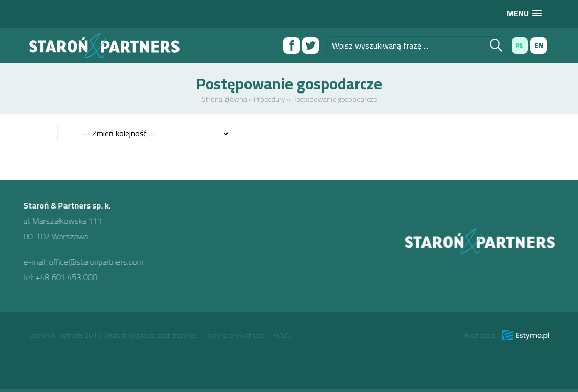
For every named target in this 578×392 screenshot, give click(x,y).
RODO (282, 335)
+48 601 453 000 (62, 277)
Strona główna (224, 99)
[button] (524, 14)
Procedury (270, 99)
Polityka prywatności (235, 335)
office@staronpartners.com (92, 262)
